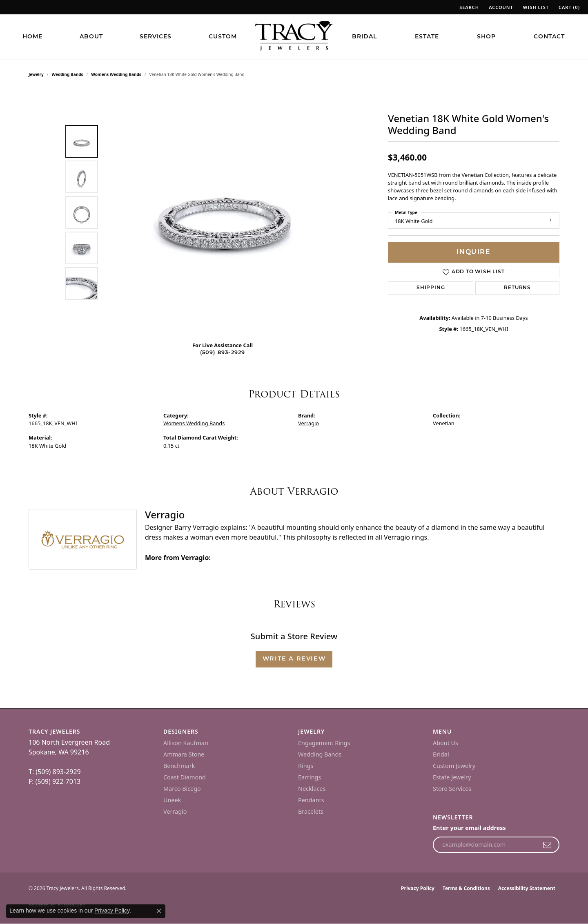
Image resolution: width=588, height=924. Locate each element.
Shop (486, 37)
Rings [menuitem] (306, 766)
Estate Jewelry (452, 777)
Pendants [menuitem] (311, 800)
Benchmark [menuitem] (179, 766)
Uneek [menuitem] (172, 800)
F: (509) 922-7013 (55, 781)
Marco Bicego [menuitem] (182, 789)
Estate (427, 37)
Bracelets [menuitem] (311, 811)
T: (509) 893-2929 (55, 772)
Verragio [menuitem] (175, 811)
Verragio (308, 423)
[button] (468, 7)
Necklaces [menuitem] (312, 789)
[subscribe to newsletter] (547, 845)
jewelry (36, 74)
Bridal (364, 37)
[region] (225, 212)
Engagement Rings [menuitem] (324, 743)
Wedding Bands (68, 74)
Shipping (431, 288)
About (91, 37)
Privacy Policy (418, 888)
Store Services (452, 789)
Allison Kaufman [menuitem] (186, 743)
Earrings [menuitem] (310, 777)
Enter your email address (469, 828)
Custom (223, 37)
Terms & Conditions (466, 888)
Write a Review (294, 659)
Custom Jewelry (454, 766)
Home (32, 37)
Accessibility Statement (527, 888)
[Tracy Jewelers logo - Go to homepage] (294, 37)
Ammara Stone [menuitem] (184, 754)
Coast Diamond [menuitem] (185, 777)
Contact (549, 37)
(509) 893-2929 (223, 353)
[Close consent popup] (159, 911)
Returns (517, 288)
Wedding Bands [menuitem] (320, 754)
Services (156, 37)
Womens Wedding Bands (116, 74)
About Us (445, 743)
